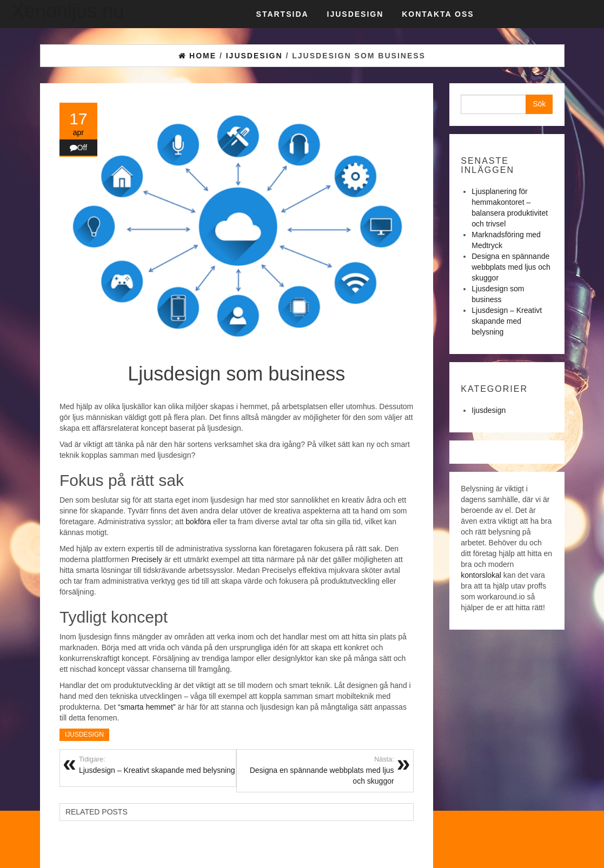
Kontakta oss (438, 14)
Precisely (147, 559)
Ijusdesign (356, 14)
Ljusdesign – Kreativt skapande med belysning (507, 321)
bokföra (198, 522)
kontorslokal (481, 575)
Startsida (283, 14)
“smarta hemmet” (147, 707)
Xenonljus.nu (68, 11)
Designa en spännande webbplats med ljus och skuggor (315, 770)
